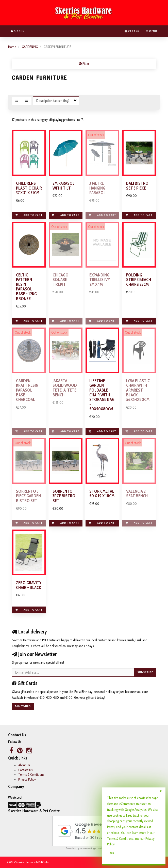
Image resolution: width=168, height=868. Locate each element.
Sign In (18, 31)
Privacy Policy (27, 779)
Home (12, 47)
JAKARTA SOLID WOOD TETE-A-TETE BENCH (65, 388)
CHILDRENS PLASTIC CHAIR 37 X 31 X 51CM (29, 188)
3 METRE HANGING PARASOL (97, 188)
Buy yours (23, 706)
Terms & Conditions (31, 774)
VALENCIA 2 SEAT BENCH (137, 494)
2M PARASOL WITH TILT (64, 186)
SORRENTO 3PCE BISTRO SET (64, 496)
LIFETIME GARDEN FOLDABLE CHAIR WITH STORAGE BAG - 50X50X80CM (102, 395)
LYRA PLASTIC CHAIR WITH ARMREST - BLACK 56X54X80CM (138, 390)
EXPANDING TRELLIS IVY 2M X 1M (100, 280)
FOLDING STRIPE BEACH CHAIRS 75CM (139, 280)
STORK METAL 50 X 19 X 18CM (102, 494)
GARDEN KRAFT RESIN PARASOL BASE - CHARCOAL (27, 390)
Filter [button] (85, 64)
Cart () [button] (132, 31)
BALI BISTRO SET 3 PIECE (137, 186)
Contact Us (25, 770)
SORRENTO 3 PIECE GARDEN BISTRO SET (28, 496)
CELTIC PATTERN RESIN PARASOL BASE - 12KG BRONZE (26, 287)
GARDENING (30, 47)
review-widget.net (91, 848)
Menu (152, 31)
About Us (24, 765)
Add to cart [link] (29, 215)
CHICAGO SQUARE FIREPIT (61, 280)
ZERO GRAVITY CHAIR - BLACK (29, 585)
